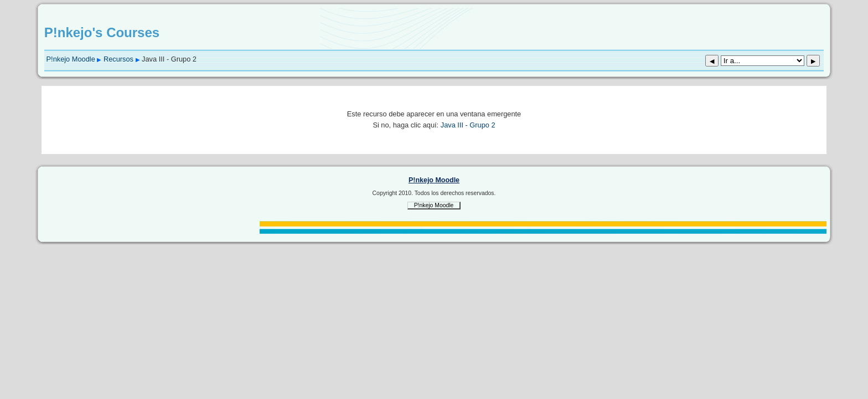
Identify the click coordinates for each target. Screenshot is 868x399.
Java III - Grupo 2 (468, 125)
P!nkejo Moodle (71, 59)
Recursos (118, 59)
